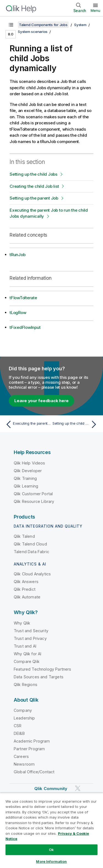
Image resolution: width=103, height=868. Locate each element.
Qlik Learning (26, 486)
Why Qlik (22, 623)
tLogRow (18, 313)
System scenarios (33, 32)
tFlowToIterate (23, 298)
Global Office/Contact (34, 772)
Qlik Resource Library (34, 501)
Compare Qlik (27, 661)
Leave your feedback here (41, 401)
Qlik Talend (24, 536)
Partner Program (29, 749)
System (80, 25)
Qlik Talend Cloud (30, 544)
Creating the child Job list (34, 186)
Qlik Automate (27, 597)
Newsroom (24, 764)
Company (23, 710)
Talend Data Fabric (31, 552)
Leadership (24, 718)
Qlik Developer (28, 471)
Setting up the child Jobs (34, 174)
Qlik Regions (26, 684)
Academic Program (32, 741)
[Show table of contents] (11, 25)
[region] (51, 830)
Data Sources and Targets (39, 677)
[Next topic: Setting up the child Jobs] (76, 424)
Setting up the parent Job (34, 198)
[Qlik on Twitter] (78, 789)
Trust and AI (25, 646)
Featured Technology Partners (42, 669)
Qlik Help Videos (30, 463)
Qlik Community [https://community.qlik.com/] (51, 789)
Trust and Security (31, 631)
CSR (18, 726)
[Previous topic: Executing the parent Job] (27, 424)
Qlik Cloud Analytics (32, 574)
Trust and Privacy (30, 638)
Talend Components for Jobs (43, 25)
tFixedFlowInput (25, 327)
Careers (21, 756)
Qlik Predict (25, 589)
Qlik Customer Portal (33, 494)
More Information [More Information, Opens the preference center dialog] (51, 861)
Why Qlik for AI (27, 654)
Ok (51, 850)
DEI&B (19, 733)
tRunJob (17, 255)
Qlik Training (25, 478)
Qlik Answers (26, 582)
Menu (95, 10)
